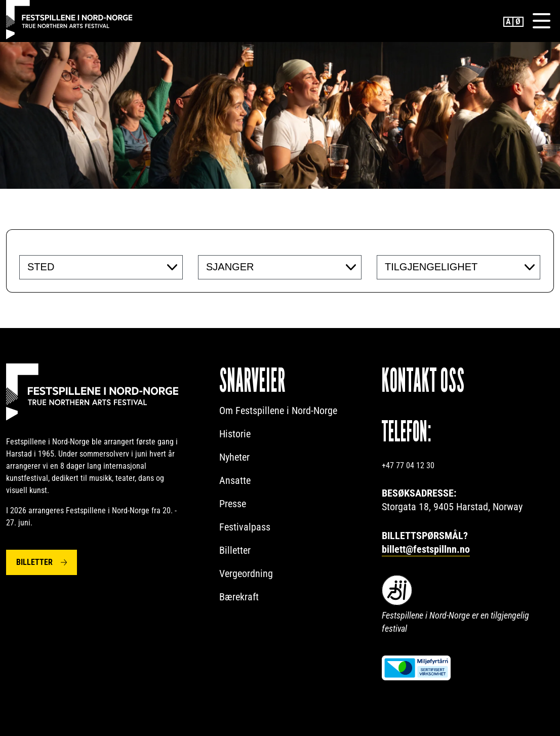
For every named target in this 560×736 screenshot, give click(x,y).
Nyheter (234, 457)
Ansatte (235, 480)
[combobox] (101, 267)
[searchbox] (89, 267)
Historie (235, 434)
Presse (233, 504)
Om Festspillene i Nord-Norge (278, 411)
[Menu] (541, 21)
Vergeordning (246, 574)
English (508, 22)
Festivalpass (245, 527)
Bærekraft (239, 597)
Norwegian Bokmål (518, 22)
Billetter (34, 562)
